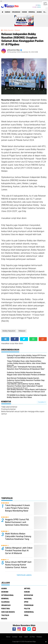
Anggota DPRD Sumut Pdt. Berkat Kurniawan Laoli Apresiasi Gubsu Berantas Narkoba (17, 523)
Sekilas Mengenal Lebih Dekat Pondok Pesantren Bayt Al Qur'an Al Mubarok (19, 551)
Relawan (17, 30)
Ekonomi (5, 592)
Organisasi (16, 12)
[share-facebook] (15, 339)
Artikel (27, 588)
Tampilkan (42, 402)
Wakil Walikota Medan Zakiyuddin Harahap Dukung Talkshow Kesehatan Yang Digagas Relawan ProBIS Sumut (18, 539)
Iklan (21, 637)
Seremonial (29, 612)
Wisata (4, 619)
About (8, 637)
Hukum (24, 12)
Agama (39, 12)
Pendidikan (29, 605)
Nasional (28, 599)
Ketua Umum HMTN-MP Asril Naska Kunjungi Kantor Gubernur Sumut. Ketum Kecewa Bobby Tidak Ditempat (18, 567)
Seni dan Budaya (8, 612)
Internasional (7, 595)
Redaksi (39, 637)
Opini (26, 602)
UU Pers (32, 637)
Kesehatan (29, 595)
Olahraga (5, 602)
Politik (27, 609)
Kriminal (32, 12)
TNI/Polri (5, 615)
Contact (15, 637)
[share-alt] (5, 339)
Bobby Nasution (9, 30)
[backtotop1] (46, 642)
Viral (26, 615)
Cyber (26, 637)
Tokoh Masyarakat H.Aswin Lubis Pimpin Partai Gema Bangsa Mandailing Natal (18, 508)
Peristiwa (6, 609)
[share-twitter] (24, 339)
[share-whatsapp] (33, 339)
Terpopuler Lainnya (24, 575)
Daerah (8, 12)
